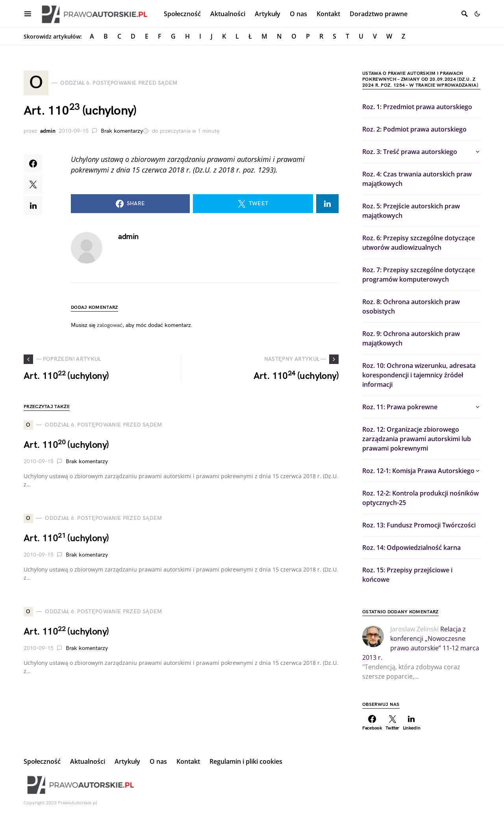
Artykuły (127, 761)
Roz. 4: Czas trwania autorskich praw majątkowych (417, 179)
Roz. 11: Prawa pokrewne (400, 407)
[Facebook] (372, 723)
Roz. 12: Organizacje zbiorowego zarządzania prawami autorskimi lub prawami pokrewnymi (417, 439)
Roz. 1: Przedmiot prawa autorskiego (417, 107)
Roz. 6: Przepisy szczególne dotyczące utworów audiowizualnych (419, 243)
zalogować (110, 326)
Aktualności (88, 761)
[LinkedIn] (412, 723)
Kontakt (188, 761)
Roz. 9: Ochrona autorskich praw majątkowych (411, 338)
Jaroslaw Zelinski (414, 629)
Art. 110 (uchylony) (66, 445)
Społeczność (42, 761)
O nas (158, 761)
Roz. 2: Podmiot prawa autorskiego (414, 129)
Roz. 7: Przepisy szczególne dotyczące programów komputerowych (419, 275)
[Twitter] (393, 723)
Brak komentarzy (122, 131)
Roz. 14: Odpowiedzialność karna (411, 548)
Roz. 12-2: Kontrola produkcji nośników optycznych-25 (421, 498)
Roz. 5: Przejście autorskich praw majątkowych (411, 211)
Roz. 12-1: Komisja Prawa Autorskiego (418, 471)
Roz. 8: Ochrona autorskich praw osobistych (411, 306)
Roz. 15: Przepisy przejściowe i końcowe (407, 575)
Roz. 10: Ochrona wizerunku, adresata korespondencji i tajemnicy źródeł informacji (419, 375)
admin (48, 131)
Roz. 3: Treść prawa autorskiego (410, 152)
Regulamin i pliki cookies (246, 761)
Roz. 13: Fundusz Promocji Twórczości (419, 525)
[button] (477, 14)
